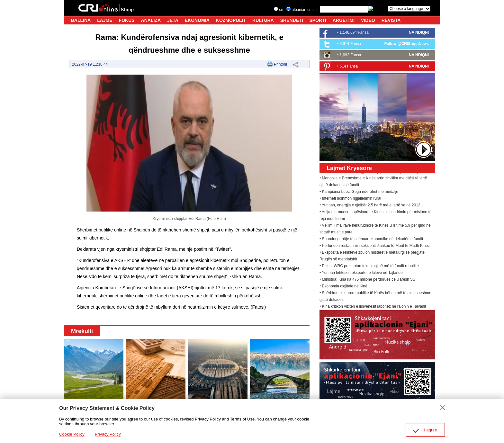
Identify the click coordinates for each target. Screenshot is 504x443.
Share (295, 64)
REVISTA (391, 20)
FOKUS (127, 20)
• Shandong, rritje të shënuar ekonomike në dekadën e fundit (371, 240)
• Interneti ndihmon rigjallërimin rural (350, 199)
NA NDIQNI (419, 32)
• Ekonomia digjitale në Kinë (343, 287)
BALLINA (81, 20)
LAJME (105, 20)
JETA (173, 20)
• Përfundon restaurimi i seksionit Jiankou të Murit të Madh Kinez (375, 247)
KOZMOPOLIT (231, 20)
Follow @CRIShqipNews (407, 44)
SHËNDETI (292, 20)
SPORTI (318, 20)
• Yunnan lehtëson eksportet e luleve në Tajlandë (361, 274)
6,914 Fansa (351, 44)
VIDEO (368, 20)
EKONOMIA (197, 20)
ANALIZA (151, 20)
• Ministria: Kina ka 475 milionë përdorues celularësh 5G (367, 280)
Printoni (280, 64)
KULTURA (263, 20)
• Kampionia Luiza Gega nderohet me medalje (359, 193)
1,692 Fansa (351, 55)
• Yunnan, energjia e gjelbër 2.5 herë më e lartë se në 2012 (370, 206)
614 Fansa (349, 66)
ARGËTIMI (344, 20)
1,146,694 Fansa (354, 32)
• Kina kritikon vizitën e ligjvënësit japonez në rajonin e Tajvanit (373, 307)
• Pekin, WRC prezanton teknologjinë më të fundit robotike (369, 267)
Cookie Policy (72, 434)
